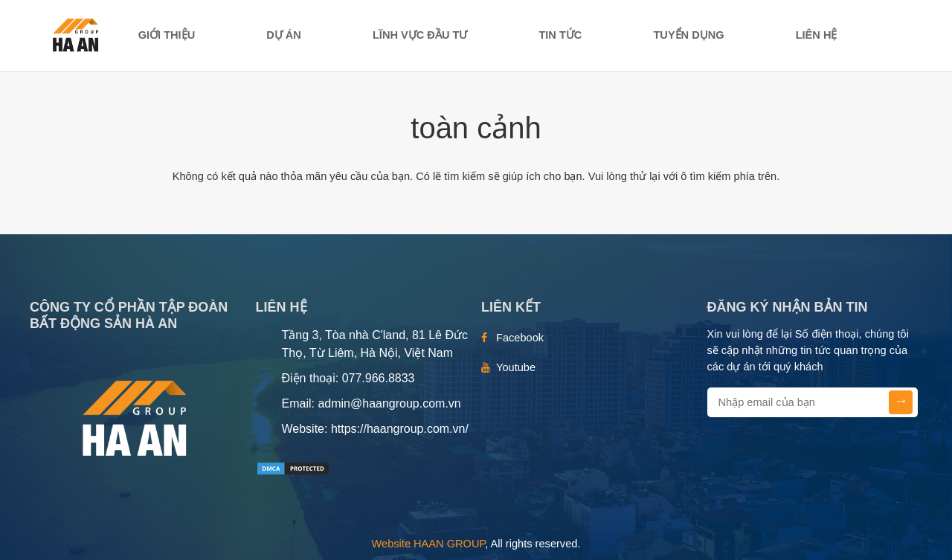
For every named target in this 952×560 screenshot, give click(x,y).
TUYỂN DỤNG (688, 35)
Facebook (520, 338)
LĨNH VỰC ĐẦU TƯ (420, 35)
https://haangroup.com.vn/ (400, 429)
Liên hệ (817, 35)
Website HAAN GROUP (429, 544)
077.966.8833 (379, 378)
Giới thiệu (167, 35)
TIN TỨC (560, 35)
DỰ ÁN (284, 35)
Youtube (516, 367)
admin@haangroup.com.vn (389, 403)
